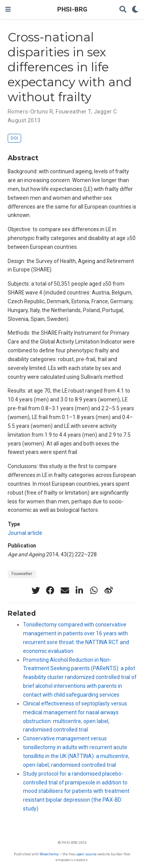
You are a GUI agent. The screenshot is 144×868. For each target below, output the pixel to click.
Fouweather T (73, 112)
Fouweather (22, 574)
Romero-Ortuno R (30, 112)
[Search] (123, 10)
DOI (14, 138)
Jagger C (105, 112)
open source (87, 854)
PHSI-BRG (72, 9)
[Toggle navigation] (8, 10)
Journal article (25, 533)
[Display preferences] (135, 10)
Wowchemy (49, 854)
